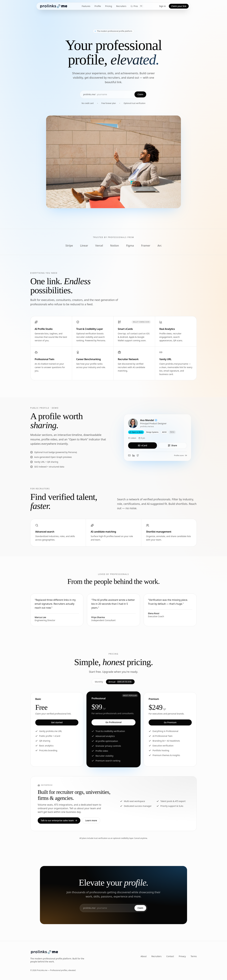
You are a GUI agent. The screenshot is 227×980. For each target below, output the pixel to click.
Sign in (162, 6)
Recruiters (121, 6)
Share (172, 445)
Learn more (91, 820)
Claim (140, 94)
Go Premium (170, 722)
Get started (57, 722)
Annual (120, 682)
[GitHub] (138, 455)
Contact (170, 956)
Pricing (108, 6)
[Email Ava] (129, 455)
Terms (194, 956)
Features (86, 6)
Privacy (182, 956)
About (144, 956)
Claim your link (179, 6)
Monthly (99, 682)
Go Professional (114, 722)
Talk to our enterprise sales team (59, 820)
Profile (98, 6)
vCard (143, 445)
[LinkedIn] (134, 455)
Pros (137, 6)
